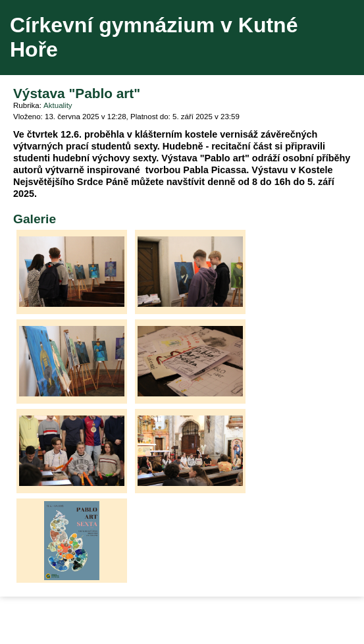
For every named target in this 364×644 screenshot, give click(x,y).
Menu (337, 38)
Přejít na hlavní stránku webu (182, 38)
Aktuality (58, 105)
